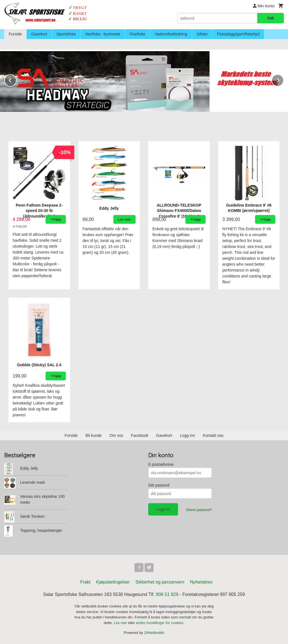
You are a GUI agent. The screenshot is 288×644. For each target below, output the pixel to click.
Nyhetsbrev (202, 582)
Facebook (140, 435)
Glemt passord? (199, 510)
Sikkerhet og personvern (160, 582)
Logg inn (188, 435)
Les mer (121, 623)
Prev (16, 79)
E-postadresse (161, 464)
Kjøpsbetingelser (113, 582)
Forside (15, 34)
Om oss (116, 435)
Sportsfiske (66, 34)
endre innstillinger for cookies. (160, 623)
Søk (270, 18)
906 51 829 (167, 594)
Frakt (85, 582)
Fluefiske (138, 34)
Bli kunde (94, 435)
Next (283, 79)
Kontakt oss (213, 435)
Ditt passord (159, 485)
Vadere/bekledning (171, 34)
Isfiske (202, 34)
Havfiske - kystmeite (103, 34)
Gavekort (39, 34)
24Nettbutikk (154, 633)
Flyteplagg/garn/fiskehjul (238, 34)
